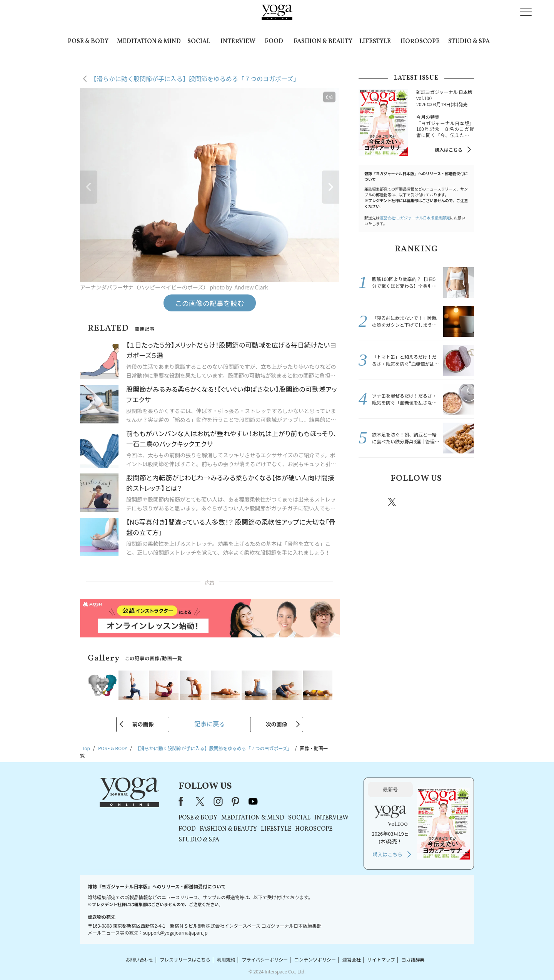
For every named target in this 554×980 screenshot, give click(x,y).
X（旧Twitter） (201, 801)
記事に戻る (210, 724)
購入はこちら (449, 150)
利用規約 (226, 959)
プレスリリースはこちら (185, 959)
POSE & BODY (88, 42)
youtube (253, 801)
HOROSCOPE (420, 42)
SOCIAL (199, 42)
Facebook (370, 502)
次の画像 (277, 724)
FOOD (274, 42)
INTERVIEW (238, 42)
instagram (415, 502)
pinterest (439, 502)
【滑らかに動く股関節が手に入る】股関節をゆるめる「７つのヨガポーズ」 (195, 79)
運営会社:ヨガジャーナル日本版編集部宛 (415, 218)
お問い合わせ (139, 959)
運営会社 (352, 959)
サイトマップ (381, 959)
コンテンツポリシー (315, 959)
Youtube (461, 502)
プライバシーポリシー (265, 959)
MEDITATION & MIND (149, 42)
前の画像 (143, 724)
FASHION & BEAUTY (323, 42)
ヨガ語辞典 (413, 959)
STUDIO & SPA (469, 42)
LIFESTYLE (375, 42)
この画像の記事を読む (210, 303)
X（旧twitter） (393, 502)
